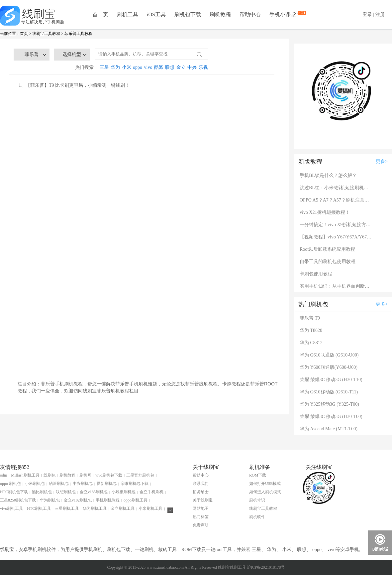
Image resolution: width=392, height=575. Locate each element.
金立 (181, 67)
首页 (24, 34)
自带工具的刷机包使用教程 (328, 262)
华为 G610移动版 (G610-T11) (329, 392)
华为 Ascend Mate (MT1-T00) (329, 429)
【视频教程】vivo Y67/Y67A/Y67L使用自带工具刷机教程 (336, 237)
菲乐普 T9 (310, 318)
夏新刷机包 (107, 484)
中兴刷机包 (83, 484)
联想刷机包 (66, 492)
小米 (127, 67)
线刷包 (49, 475)
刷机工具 (128, 14)
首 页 (100, 14)
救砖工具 (167, 550)
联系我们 (201, 484)
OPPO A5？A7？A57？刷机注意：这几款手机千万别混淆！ (336, 200)
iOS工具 (156, 14)
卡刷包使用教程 (316, 274)
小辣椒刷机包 (124, 492)
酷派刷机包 (59, 484)
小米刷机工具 (150, 508)
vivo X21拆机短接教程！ (325, 212)
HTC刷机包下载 (14, 492)
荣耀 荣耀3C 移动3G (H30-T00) (331, 417)
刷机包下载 (188, 14)
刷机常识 (257, 500)
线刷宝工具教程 (46, 34)
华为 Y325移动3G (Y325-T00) (329, 404)
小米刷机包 (35, 484)
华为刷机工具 (95, 508)
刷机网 (85, 475)
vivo (148, 67)
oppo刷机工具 (136, 500)
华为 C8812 (311, 343)
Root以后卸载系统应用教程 (327, 249)
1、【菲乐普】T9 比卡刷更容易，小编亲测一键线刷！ (74, 85)
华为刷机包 (50, 500)
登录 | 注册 (374, 14)
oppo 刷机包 (10, 484)
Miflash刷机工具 (25, 475)
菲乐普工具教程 (78, 34)
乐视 (203, 67)
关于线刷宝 (203, 500)
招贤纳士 (201, 492)
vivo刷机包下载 (109, 475)
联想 (170, 67)
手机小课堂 (283, 14)
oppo (138, 67)
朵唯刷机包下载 (135, 484)
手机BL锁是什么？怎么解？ (328, 175)
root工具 (224, 550)
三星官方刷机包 (140, 475)
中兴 (192, 67)
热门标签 (201, 517)
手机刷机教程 (108, 500)
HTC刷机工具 (39, 508)
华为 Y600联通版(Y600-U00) (329, 367)
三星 (104, 67)
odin (3, 475)
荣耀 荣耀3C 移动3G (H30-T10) (331, 380)
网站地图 (201, 508)
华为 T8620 (311, 330)
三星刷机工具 (67, 508)
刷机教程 (220, 14)
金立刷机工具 (123, 508)
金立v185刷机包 (94, 492)
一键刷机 (144, 550)
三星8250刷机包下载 (18, 500)
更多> (382, 161)
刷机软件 (257, 517)
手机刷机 (93, 550)
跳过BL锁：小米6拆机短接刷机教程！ (336, 188)
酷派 (159, 67)
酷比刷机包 (42, 492)
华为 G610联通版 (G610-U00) (329, 355)
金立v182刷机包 (78, 500)
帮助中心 (250, 14)
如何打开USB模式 (265, 484)
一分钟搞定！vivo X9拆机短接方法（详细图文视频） (336, 225)
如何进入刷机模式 (265, 492)
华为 (115, 67)
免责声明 (201, 525)
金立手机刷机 (151, 492)
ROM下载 (258, 475)
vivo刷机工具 (11, 508)
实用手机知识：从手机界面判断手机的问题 (336, 286)
